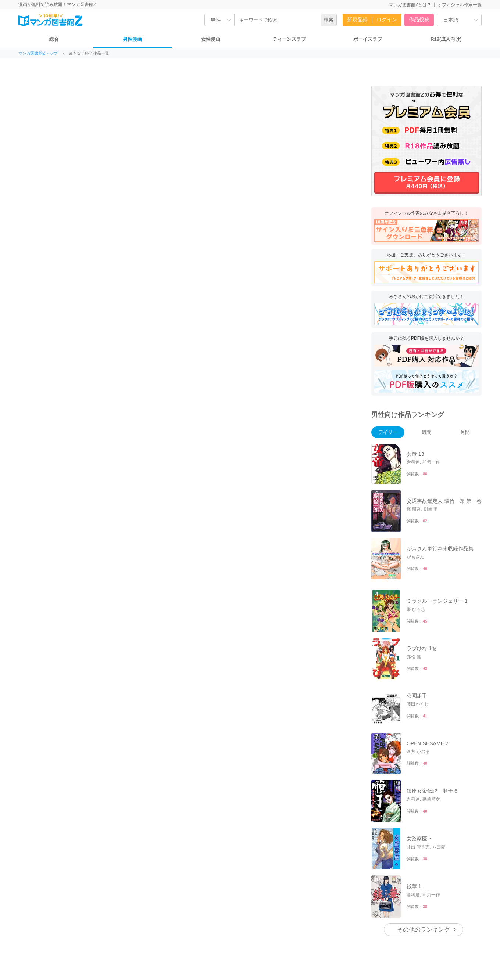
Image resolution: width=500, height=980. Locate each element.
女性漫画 (211, 39)
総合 (54, 39)
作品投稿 (419, 19)
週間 (426, 432)
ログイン (387, 19)
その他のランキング (424, 929)
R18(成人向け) (446, 39)
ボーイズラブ (368, 39)
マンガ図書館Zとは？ (410, 5)
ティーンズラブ (289, 39)
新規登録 (357, 19)
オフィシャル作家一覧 (460, 5)
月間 (465, 432)
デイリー (388, 432)
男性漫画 (132, 39)
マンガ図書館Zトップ (38, 53)
